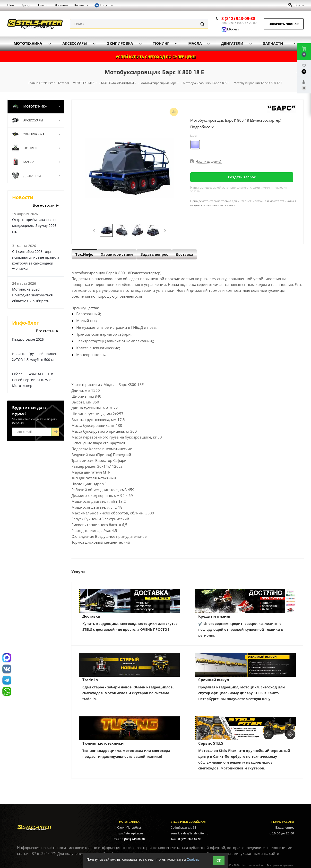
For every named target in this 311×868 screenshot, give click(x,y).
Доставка (91, 616)
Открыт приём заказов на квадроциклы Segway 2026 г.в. (34, 225)
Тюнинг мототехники (103, 743)
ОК (219, 860)
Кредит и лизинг (215, 616)
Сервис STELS (211, 743)
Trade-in (90, 680)
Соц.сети (104, 5)
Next (165, 231)
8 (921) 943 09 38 (133, 839)
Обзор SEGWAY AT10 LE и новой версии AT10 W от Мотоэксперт (33, 380)
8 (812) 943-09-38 (238, 18)
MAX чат (230, 29)
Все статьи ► (48, 331)
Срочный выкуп (214, 680)
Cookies (193, 859)
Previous (94, 231)
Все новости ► (46, 205)
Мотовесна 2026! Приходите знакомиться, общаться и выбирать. (33, 295)
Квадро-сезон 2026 (28, 339)
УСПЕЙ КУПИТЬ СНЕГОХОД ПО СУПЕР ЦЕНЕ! (156, 57)
